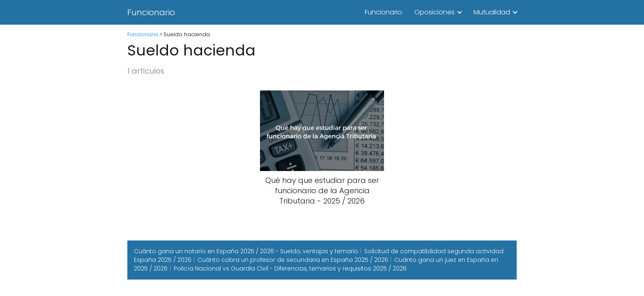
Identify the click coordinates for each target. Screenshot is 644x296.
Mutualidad (492, 12)
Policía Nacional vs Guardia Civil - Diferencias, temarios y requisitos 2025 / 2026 (290, 268)
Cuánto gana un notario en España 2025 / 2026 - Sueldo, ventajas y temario (246, 251)
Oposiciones (435, 12)
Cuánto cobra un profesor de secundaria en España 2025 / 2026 (293, 260)
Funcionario (151, 12)
